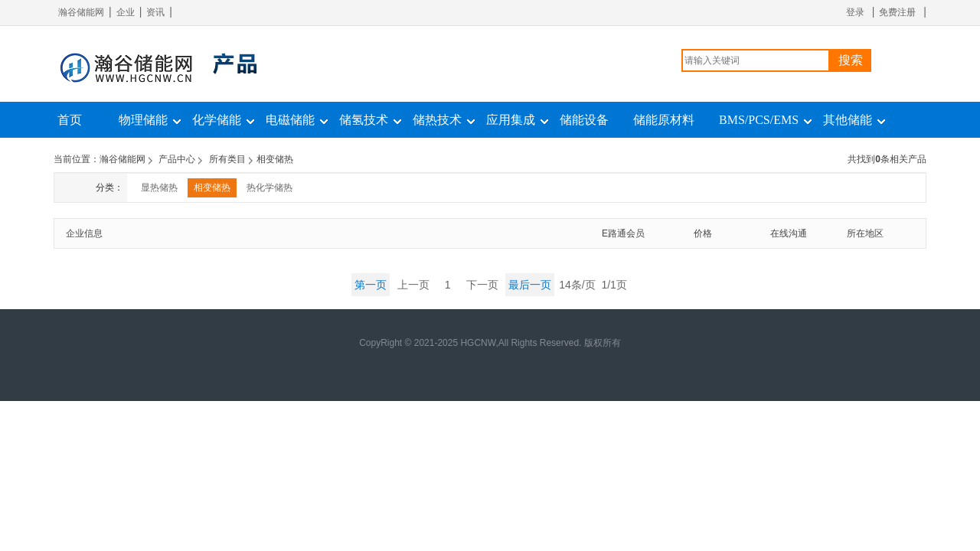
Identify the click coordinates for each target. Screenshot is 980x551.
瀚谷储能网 (81, 12)
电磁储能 (290, 120)
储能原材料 (664, 120)
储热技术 (437, 120)
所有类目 (227, 159)
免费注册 (897, 12)
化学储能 (217, 120)
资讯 (155, 12)
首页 (70, 120)
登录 (855, 12)
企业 (126, 12)
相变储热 (212, 187)
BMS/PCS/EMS (759, 120)
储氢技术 (364, 120)
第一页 (371, 285)
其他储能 (848, 120)
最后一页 (530, 285)
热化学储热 (269, 187)
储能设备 (584, 120)
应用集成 (511, 120)
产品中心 (177, 159)
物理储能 (143, 120)
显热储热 (159, 187)
